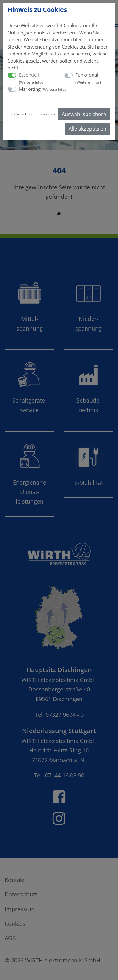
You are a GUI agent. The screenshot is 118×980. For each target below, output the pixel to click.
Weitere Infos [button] (32, 82)
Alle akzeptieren (87, 129)
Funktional (88, 78)
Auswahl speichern (84, 114)
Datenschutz (22, 114)
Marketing (43, 89)
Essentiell (32, 78)
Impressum (45, 114)
